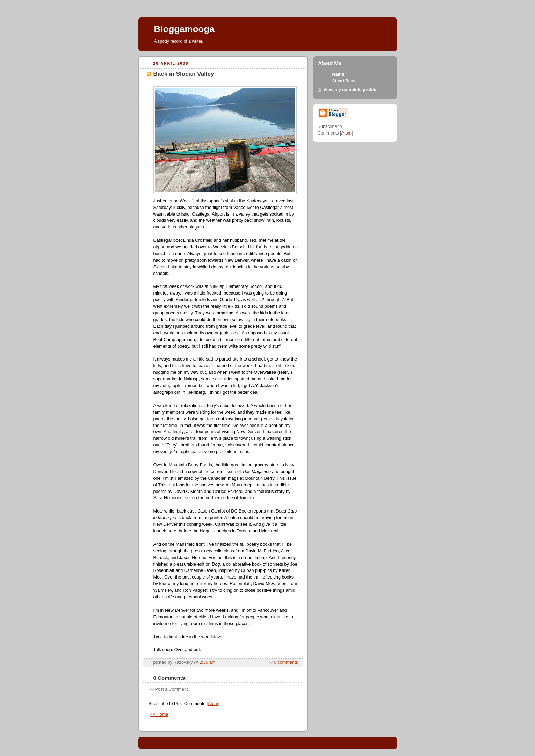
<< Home (159, 714)
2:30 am (208, 662)
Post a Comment (172, 689)
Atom (213, 704)
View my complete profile (350, 90)
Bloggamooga (184, 29)
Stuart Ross (344, 81)
